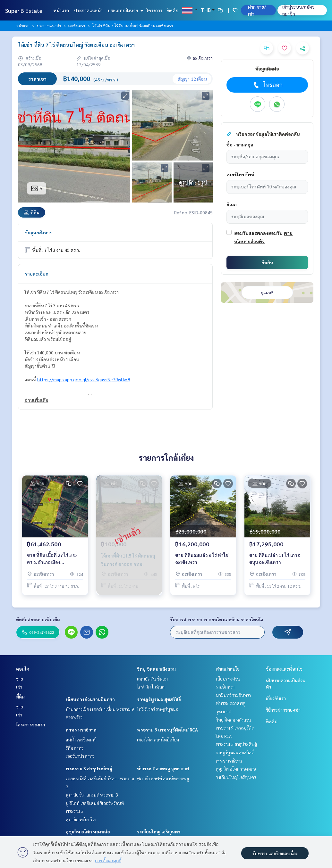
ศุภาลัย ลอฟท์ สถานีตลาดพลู (163, 778)
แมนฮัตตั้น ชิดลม (152, 679)
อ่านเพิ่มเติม (37, 400)
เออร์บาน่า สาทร (80, 756)
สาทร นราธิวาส (81, 730)
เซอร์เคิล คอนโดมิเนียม (158, 740)
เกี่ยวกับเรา (276, 698)
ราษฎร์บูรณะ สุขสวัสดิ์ (159, 699)
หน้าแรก (61, 10)
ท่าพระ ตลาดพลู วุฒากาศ (163, 768)
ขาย (20, 679)
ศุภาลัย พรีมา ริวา (81, 819)
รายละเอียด (37, 274)
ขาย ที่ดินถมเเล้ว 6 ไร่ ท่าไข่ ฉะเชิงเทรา (202, 559)
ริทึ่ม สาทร (75, 748)
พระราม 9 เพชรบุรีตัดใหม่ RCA (167, 730)
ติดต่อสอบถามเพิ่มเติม (38, 619)
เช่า (19, 687)
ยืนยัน (267, 262)
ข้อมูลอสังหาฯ (39, 232)
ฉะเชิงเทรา (77, 26)
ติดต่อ (173, 10)
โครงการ (154, 10)
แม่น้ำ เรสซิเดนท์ (81, 740)
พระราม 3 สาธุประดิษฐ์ (89, 768)
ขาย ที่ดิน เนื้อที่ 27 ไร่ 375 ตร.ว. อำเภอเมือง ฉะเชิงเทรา (52, 559)
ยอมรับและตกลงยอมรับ (258, 233)
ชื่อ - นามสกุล (240, 145)
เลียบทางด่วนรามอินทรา (90, 699)
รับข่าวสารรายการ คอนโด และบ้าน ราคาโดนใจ (217, 619)
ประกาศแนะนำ (88, 10)
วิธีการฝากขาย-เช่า (283, 710)
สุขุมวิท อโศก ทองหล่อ (88, 831)
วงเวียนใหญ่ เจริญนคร (159, 831)
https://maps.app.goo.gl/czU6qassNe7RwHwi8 (84, 379)
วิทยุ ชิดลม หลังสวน (156, 669)
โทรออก (267, 85)
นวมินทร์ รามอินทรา (233, 695)
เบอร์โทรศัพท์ (240, 174)
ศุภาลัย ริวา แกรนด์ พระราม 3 (92, 795)
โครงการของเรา (30, 724)
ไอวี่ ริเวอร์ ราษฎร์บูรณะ (157, 709)
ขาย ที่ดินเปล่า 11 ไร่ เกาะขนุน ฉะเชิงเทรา (275, 559)
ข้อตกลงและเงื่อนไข (284, 669)
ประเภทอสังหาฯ (125, 10)
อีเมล (232, 204)
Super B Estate (24, 10)
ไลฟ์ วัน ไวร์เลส (151, 687)
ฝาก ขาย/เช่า (257, 10)
